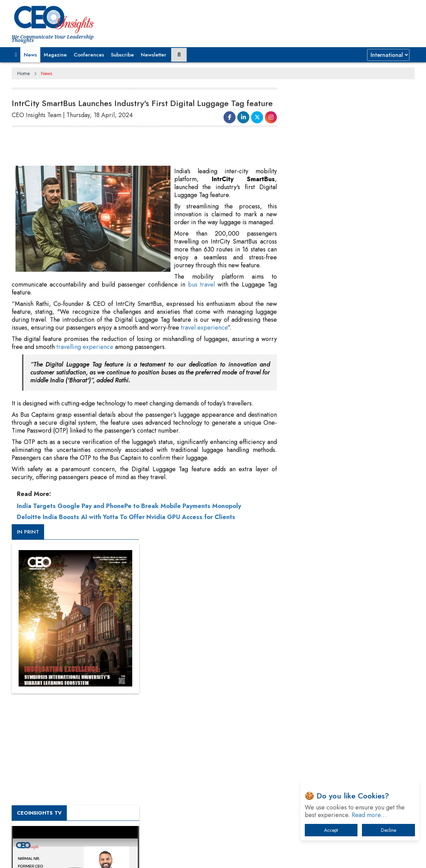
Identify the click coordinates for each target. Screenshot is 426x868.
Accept (331, 830)
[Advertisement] (137, 147)
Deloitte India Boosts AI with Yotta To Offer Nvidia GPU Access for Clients (126, 517)
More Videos (305, 481)
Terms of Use (136, 857)
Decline (388, 830)
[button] (16, 55)
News (30, 55)
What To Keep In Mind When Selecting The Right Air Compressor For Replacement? (351, 713)
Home (23, 73)
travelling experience (85, 347)
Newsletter (154, 55)
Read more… (369, 815)
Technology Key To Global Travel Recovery (345, 695)
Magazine (55, 55)
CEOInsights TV (315, 373)
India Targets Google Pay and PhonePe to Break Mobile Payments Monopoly (129, 506)
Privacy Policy (95, 857)
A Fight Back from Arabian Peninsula (338, 659)
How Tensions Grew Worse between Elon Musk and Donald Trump (350, 756)
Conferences (89, 55)
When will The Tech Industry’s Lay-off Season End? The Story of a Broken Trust (354, 677)
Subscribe (122, 55)
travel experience (204, 328)
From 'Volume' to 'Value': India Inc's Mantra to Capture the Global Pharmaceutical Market (349, 642)
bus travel (201, 285)
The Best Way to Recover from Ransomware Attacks (347, 735)
